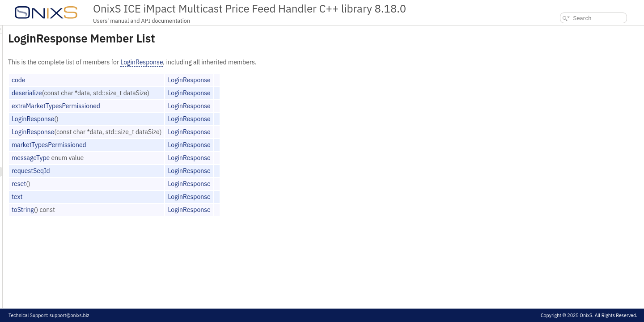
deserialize (139, 93)
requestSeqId (143, 171)
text (129, 197)
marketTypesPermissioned (161, 145)
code (130, 80)
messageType (142, 158)
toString (135, 210)
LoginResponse (253, 62)
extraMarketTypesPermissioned (168, 106)
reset (131, 184)
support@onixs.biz (70, 315)
